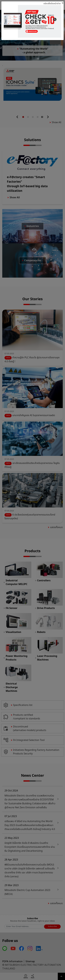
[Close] (54, 3)
